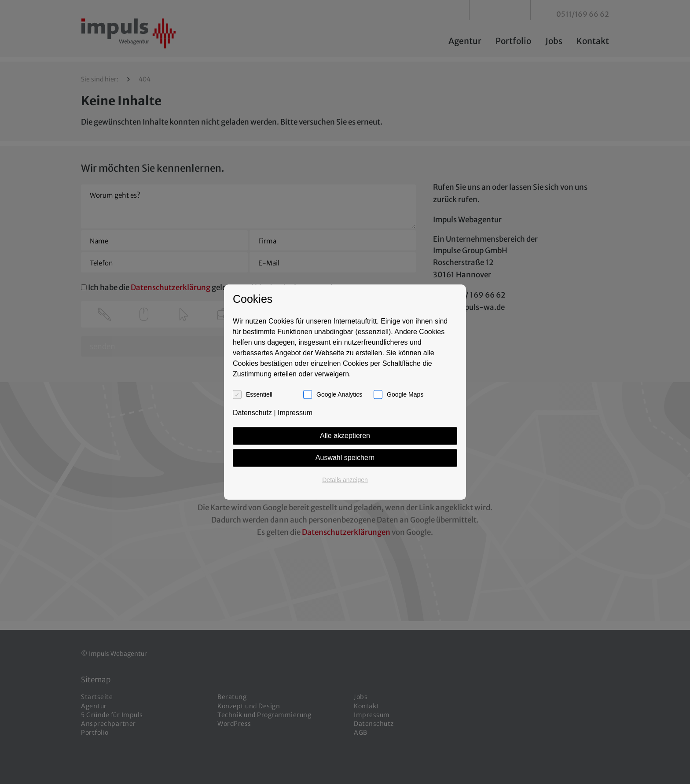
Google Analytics (339, 394)
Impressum (295, 413)
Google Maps (405, 394)
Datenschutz (252, 413)
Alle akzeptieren (345, 436)
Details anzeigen (345, 480)
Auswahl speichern (345, 458)
